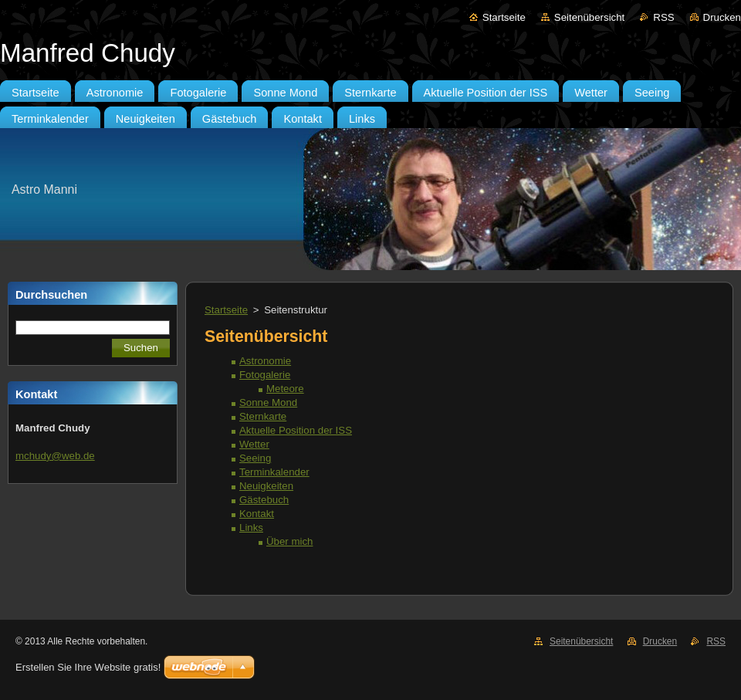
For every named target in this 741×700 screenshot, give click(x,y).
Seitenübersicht (589, 17)
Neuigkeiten (266, 486)
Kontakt (257, 514)
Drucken (722, 17)
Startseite (504, 17)
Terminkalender (274, 472)
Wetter (254, 444)
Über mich (289, 541)
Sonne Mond (268, 402)
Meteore (285, 389)
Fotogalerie (265, 375)
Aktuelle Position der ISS (296, 430)
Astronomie (265, 361)
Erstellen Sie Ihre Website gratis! (88, 667)
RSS (663, 17)
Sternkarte (263, 416)
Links (251, 528)
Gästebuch (264, 500)
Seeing (255, 458)
